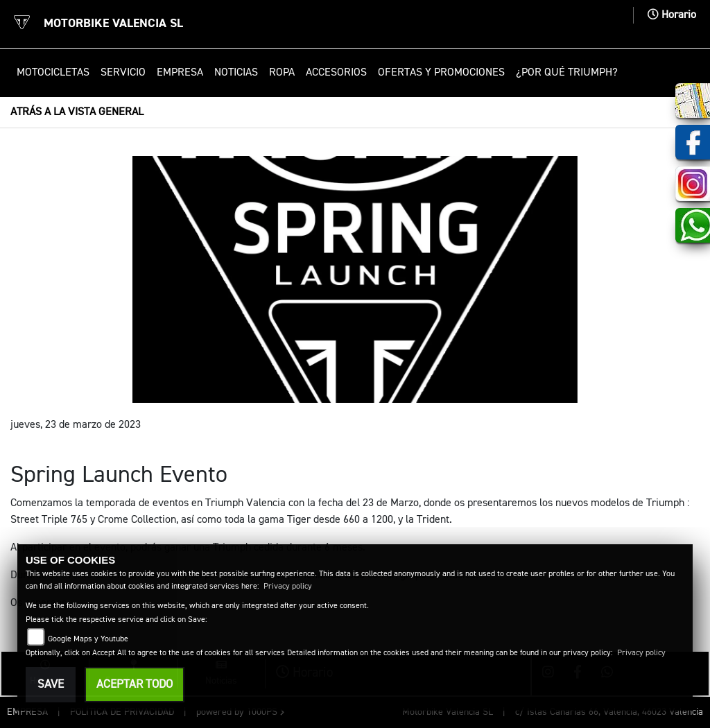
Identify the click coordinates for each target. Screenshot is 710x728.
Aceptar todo (135, 685)
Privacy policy (288, 587)
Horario (672, 15)
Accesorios (336, 73)
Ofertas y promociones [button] (441, 73)
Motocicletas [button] (53, 73)
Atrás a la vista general (77, 112)
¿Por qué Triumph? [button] (567, 73)
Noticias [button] (236, 73)
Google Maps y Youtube (88, 639)
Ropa (282, 73)
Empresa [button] (180, 73)
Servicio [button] (123, 73)
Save (51, 685)
